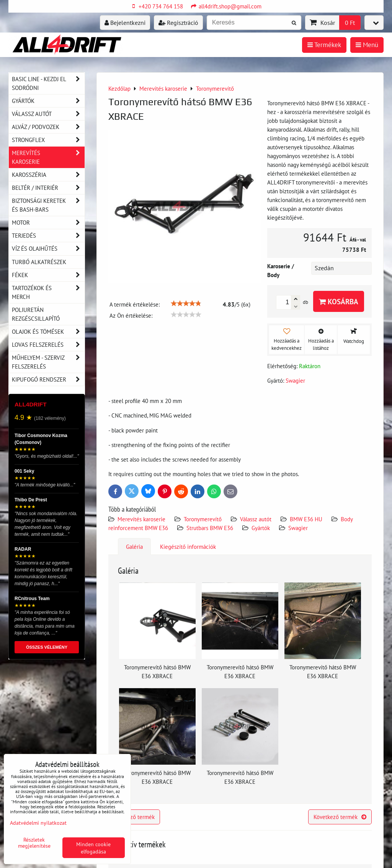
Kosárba (339, 301)
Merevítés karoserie (141, 519)
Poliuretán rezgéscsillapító (36, 314)
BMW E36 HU (306, 519)
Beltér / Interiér (48, 188)
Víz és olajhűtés (48, 249)
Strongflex (48, 140)
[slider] (186, 303)
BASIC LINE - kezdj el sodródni (48, 83)
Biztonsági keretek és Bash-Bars (48, 205)
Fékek (48, 275)
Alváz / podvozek (48, 127)
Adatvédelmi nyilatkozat (38, 823)
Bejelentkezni (125, 23)
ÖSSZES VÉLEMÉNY (47, 647)
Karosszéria (48, 175)
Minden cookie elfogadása (93, 848)
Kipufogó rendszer (48, 379)
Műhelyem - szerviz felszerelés (48, 362)
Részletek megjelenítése (34, 843)
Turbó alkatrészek (39, 262)
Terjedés (48, 236)
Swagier (298, 528)
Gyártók (261, 528)
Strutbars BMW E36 (210, 528)
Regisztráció (178, 23)
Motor (48, 223)
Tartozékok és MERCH (48, 292)
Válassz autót (256, 519)
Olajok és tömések (48, 332)
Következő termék (340, 817)
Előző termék (134, 817)
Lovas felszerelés (48, 345)
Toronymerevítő (203, 519)
